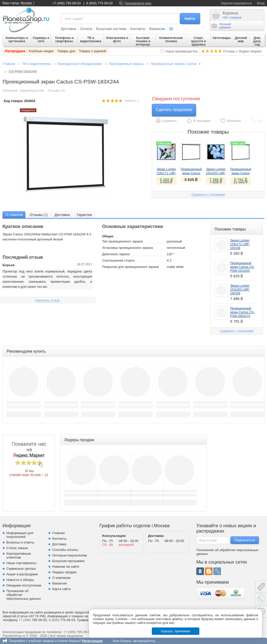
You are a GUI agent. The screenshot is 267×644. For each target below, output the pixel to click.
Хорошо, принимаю (176, 631)
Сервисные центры (21, 569)
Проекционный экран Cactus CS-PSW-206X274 (242, 312)
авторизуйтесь (144, 641)
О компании (61, 578)
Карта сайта (61, 589)
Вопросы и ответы (20, 542)
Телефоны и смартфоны (64, 39)
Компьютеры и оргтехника (17, 39)
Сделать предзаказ (174, 110)
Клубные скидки (41, 51)
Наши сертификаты (21, 563)
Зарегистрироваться (236, 3)
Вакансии (157, 29)
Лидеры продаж (64, 572)
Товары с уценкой (92, 51)
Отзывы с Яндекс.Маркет (242, 51)
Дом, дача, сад (257, 41)
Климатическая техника (171, 39)
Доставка (69, 29)
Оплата (86, 29)
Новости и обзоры (20, 580)
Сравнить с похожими (208, 195)
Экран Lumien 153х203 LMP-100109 (216, 173)
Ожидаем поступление (24, 585)
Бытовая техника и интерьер (143, 41)
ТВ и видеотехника (91, 39)
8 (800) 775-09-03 (99, 3)
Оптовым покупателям (69, 555)
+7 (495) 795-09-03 (67, 3)
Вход (261, 3)
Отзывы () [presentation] (39, 215)
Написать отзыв (47, 300)
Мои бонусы (122, 641)
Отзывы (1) (56, 90)
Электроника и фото (117, 39)
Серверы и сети (41, 39)
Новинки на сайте (66, 567)
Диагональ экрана (116, 254)
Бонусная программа (68, 561)
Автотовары (222, 38)
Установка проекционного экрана (127, 248)
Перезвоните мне (138, 3)
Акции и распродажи (22, 574)
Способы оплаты (65, 550)
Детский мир (241, 39)
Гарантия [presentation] (84, 215)
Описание (10, 90)
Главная (9, 64)
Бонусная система (111, 29)
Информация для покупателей (20, 535)
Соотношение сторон (118, 260)
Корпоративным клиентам (19, 555)
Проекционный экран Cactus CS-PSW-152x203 (242, 267)
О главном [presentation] (14, 215)
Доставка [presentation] (62, 215)
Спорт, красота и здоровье (199, 41)
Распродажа (15, 51)
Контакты (138, 29)
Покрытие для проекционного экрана (130, 267)
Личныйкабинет (221, 26)
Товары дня (66, 51)
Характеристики (32, 90)
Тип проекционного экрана (122, 241)
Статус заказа (17, 548)
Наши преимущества (182, 51)
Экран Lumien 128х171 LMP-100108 (166, 173)
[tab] (14, 215)
